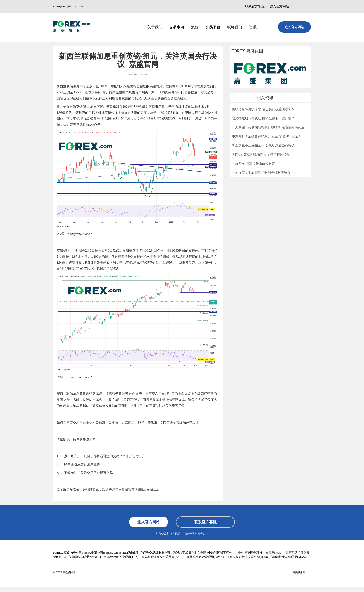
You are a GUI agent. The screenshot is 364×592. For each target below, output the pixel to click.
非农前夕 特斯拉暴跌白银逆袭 (253, 164)
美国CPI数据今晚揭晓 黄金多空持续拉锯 (261, 155)
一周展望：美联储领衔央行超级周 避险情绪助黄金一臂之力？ (276, 127)
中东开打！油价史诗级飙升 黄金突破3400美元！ (266, 136)
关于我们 (155, 27)
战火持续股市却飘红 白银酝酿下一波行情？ (263, 118)
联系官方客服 (255, 6)
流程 (195, 27)
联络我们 (235, 27)
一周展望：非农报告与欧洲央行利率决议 (261, 173)
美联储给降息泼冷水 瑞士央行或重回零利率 (263, 109)
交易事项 (177, 27)
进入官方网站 (279, 6)
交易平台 (213, 27)
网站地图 (299, 572)
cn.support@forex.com (68, 6)
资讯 (253, 27)
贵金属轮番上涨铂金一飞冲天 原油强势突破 (263, 145)
